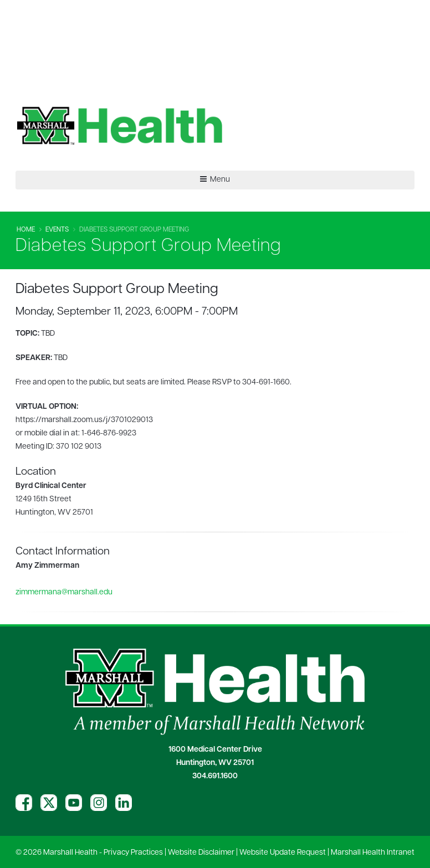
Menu (215, 179)
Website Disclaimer (201, 853)
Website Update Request (283, 853)
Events (57, 230)
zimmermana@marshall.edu (64, 592)
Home (26, 230)
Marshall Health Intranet (373, 853)
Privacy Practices (133, 853)
